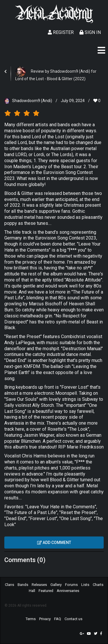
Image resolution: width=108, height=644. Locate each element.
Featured (46, 591)
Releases (39, 585)
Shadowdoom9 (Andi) (32, 101)
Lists (85, 585)
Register (61, 32)
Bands (23, 585)
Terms (31, 619)
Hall (32, 591)
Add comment (54, 543)
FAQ (58, 619)
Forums (71, 585)
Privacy (45, 619)
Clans (10, 585)
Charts (98, 585)
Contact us (73, 619)
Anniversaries (68, 591)
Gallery (56, 585)
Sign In (90, 32)
